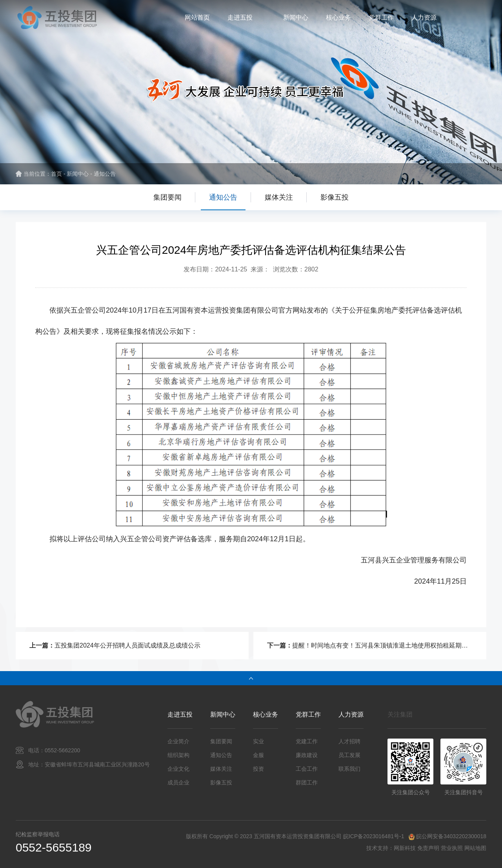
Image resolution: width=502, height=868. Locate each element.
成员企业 (178, 782)
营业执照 (452, 848)
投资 (258, 769)
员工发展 (349, 755)
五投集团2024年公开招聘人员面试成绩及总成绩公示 (127, 645)
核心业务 (338, 17)
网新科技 (405, 848)
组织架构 (178, 755)
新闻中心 (296, 17)
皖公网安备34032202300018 (451, 836)
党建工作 (307, 741)
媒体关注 (279, 197)
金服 (258, 755)
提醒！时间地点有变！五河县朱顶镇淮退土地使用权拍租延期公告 (383, 645)
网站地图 (475, 848)
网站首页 (197, 17)
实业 (258, 741)
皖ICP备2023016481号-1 (373, 836)
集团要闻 (167, 197)
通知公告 (105, 174)
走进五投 (240, 17)
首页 (56, 174)
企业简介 (178, 741)
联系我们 (349, 769)
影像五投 (335, 197)
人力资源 (424, 17)
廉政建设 (307, 755)
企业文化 (178, 769)
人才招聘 (349, 741)
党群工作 (381, 17)
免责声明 (428, 848)
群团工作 (307, 782)
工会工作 (307, 769)
